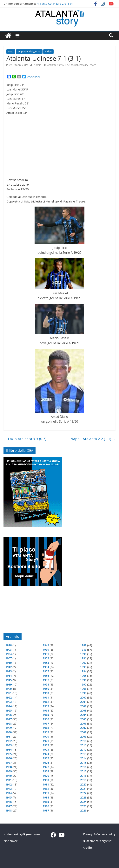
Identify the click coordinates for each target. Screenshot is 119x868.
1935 (9, 754)
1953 (46, 663)
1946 (9, 802)
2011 (83, 745)
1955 (46, 671)
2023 (83, 797)
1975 (46, 758)
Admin (38, 65)
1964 (46, 710)
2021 (83, 789)
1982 (46, 789)
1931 (9, 736)
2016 (83, 767)
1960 (46, 693)
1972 (46, 745)
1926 (9, 715)
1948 (9, 810)
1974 (46, 754)
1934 (9, 749)
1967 (46, 723)
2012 (83, 749)
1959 (46, 689)
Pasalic (83, 65)
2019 (83, 780)
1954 (46, 667)
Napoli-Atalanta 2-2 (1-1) (93, 439)
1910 (9, 663)
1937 (9, 763)
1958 (46, 684)
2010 (83, 741)
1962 (46, 702)
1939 (9, 771)
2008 (83, 732)
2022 (83, 793)
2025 (83, 806)
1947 (9, 806)
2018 (83, 776)
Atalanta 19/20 (55, 65)
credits (88, 848)
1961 (46, 697)
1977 (46, 767)
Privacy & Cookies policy (99, 834)
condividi (34, 77)
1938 (9, 767)
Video (48, 52)
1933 (9, 745)
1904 (9, 654)
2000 (83, 697)
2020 (83, 784)
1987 (46, 810)
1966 (46, 719)
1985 (46, 802)
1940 (9, 776)
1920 (9, 689)
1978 (46, 771)
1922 (9, 697)
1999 (83, 693)
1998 (83, 689)
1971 (46, 741)
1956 (46, 676)
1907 (9, 658)
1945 (9, 797)
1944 (9, 793)
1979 (46, 776)
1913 (9, 671)
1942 (9, 784)
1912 (9, 667)
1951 (46, 654)
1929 (9, 728)
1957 (46, 680)
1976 (46, 763)
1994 (83, 671)
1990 (83, 654)
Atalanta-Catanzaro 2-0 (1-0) (55, 4)
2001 (83, 702)
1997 (83, 684)
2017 (83, 771)
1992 (83, 663)
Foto (11, 52)
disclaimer (10, 841)
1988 (83, 645)
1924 (9, 706)
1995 (83, 676)
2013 (83, 754)
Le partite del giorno (29, 52)
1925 (9, 710)
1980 (46, 780)
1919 (9, 684)
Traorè (92, 65)
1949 (46, 645)
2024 (83, 802)
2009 (83, 736)
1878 (9, 645)
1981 (46, 784)
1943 (9, 789)
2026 (83, 810)
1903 (9, 649)
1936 (9, 758)
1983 (46, 793)
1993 (83, 667)
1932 (9, 741)
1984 (46, 797)
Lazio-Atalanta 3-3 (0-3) (25, 439)
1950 (46, 649)
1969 (46, 732)
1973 (46, 749)
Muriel (74, 65)
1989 (83, 649)
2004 (83, 715)
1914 (9, 676)
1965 (46, 715)
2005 (83, 719)
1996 (83, 680)
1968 (46, 728)
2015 (83, 763)
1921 (9, 693)
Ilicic (67, 65)
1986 (46, 806)
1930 (9, 732)
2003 (83, 710)
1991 (83, 658)
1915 (9, 680)
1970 (46, 736)
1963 (46, 706)
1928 (9, 723)
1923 (9, 702)
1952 (46, 658)
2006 (83, 723)
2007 (83, 728)
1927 (9, 719)
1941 (9, 780)
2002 (83, 706)
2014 (83, 758)
